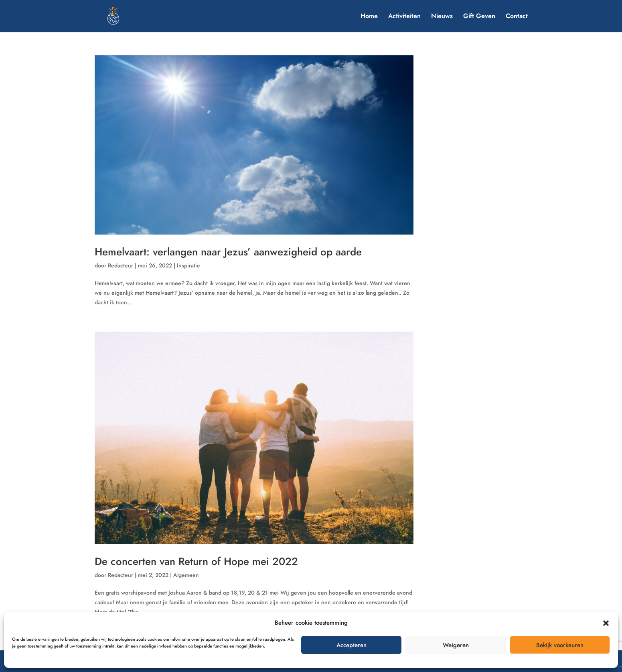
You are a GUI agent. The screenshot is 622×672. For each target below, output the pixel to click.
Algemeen (186, 575)
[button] (606, 623)
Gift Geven (479, 17)
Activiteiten (404, 17)
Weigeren (456, 645)
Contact (517, 17)
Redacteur (121, 265)
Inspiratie (188, 265)
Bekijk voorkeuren (560, 645)
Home (369, 17)
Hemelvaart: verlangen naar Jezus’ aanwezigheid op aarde (228, 252)
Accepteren (352, 645)
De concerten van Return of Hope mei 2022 (196, 561)
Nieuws (442, 17)
